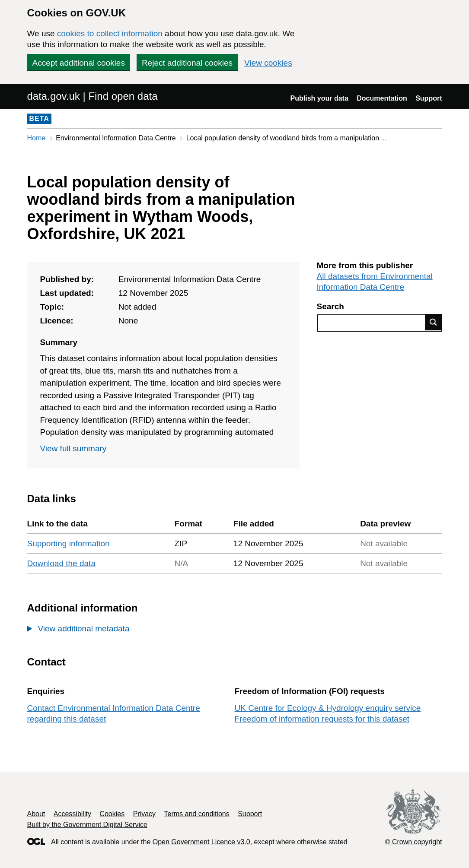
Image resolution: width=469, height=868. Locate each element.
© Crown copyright (414, 842)
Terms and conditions (197, 814)
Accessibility (72, 814)
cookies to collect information (110, 33)
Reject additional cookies (187, 63)
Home (37, 138)
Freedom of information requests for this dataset (322, 719)
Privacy (144, 814)
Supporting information (69, 543)
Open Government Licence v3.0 (201, 842)
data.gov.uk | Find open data (93, 96)
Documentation (382, 98)
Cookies (112, 814)
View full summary (73, 448)
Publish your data (319, 98)
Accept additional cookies (79, 63)
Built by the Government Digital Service (87, 825)
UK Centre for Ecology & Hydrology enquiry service (328, 708)
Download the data (61, 563)
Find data (434, 322)
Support (429, 98)
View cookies (268, 63)
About (36, 814)
